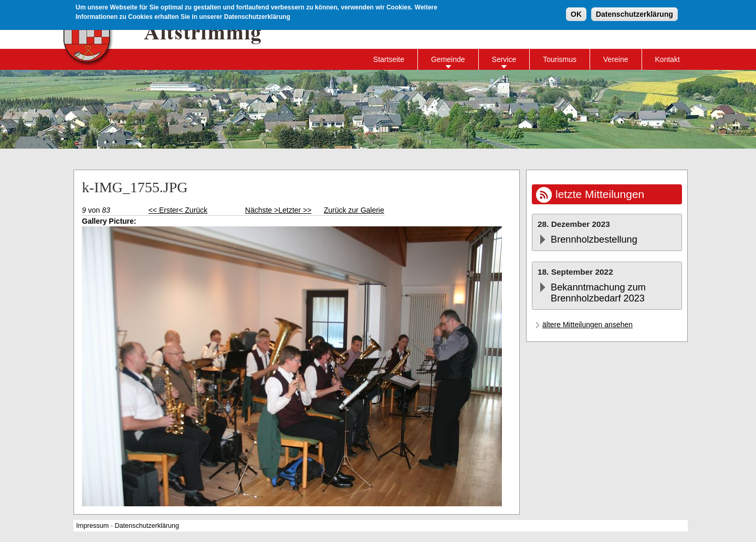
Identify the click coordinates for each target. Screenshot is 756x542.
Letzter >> (295, 210)
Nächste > (262, 210)
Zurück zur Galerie (354, 210)
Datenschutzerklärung (634, 13)
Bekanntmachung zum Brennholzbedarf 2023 (598, 293)
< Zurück (193, 210)
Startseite (389, 59)
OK (576, 13)
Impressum (92, 526)
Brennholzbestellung (594, 239)
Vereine (616, 59)
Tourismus (560, 59)
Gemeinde (448, 59)
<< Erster (164, 210)
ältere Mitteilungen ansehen (587, 325)
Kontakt (668, 59)
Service (504, 59)
